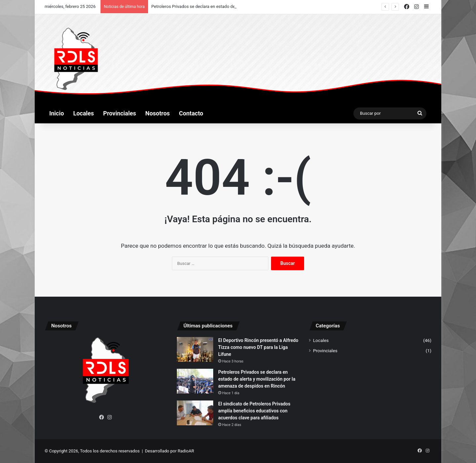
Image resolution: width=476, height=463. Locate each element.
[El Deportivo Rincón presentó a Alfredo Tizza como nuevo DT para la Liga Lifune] (195, 349)
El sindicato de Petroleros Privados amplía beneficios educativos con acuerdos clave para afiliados (254, 411)
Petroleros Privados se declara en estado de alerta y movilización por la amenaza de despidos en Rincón (257, 379)
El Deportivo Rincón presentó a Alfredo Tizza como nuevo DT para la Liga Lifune (258, 347)
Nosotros (158, 113)
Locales (83, 113)
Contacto (191, 113)
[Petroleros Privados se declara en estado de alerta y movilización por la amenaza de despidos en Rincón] (195, 381)
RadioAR (186, 451)
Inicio (57, 113)
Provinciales (119, 113)
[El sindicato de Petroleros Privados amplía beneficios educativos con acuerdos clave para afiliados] (195, 413)
